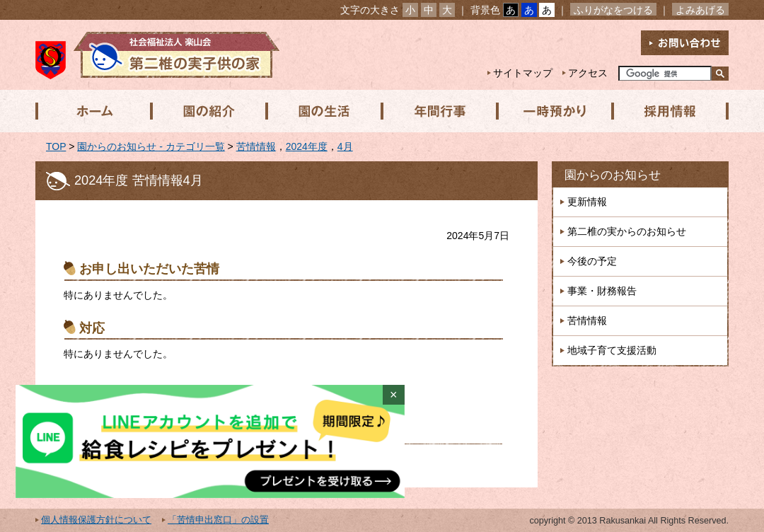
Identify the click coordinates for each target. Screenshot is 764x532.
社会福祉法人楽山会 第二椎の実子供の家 (157, 55)
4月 (345, 146)
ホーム (93, 111)
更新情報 (587, 202)
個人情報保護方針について (96, 520)
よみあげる (700, 10)
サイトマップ (523, 73)
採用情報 (666, 111)
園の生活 (322, 111)
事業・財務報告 (602, 291)
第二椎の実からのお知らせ (627, 231)
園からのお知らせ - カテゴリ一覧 (151, 146)
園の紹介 (207, 111)
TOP (56, 146)
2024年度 (307, 146)
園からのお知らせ (613, 175)
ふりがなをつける (613, 10)
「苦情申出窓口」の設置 (218, 520)
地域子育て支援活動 (612, 350)
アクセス (588, 73)
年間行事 (436, 111)
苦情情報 (256, 146)
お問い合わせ (685, 43)
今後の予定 (592, 261)
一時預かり (551, 111)
